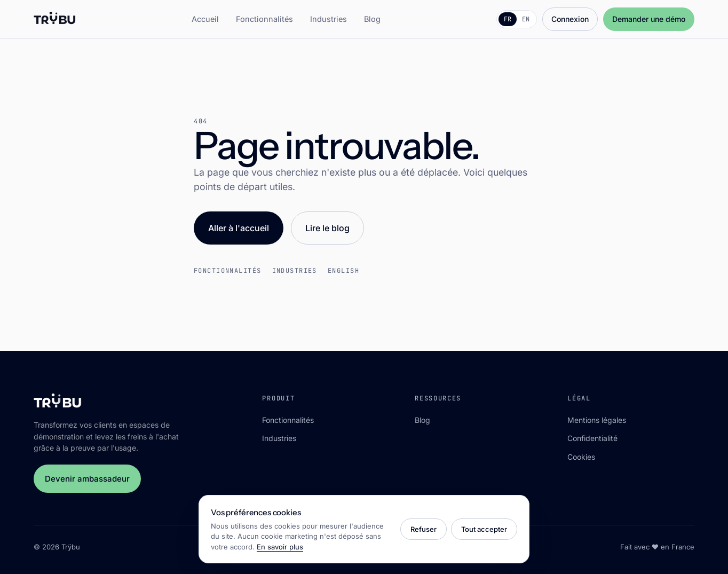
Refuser (424, 529)
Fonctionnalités (264, 19)
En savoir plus (280, 547)
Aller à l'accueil (239, 228)
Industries (329, 19)
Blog (372, 19)
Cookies (581, 457)
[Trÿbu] (55, 19)
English (343, 271)
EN (526, 19)
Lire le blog (327, 228)
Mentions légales (597, 420)
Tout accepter (484, 529)
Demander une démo (649, 19)
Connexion (570, 19)
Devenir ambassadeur (87, 479)
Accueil (205, 19)
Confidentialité (592, 438)
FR (508, 19)
